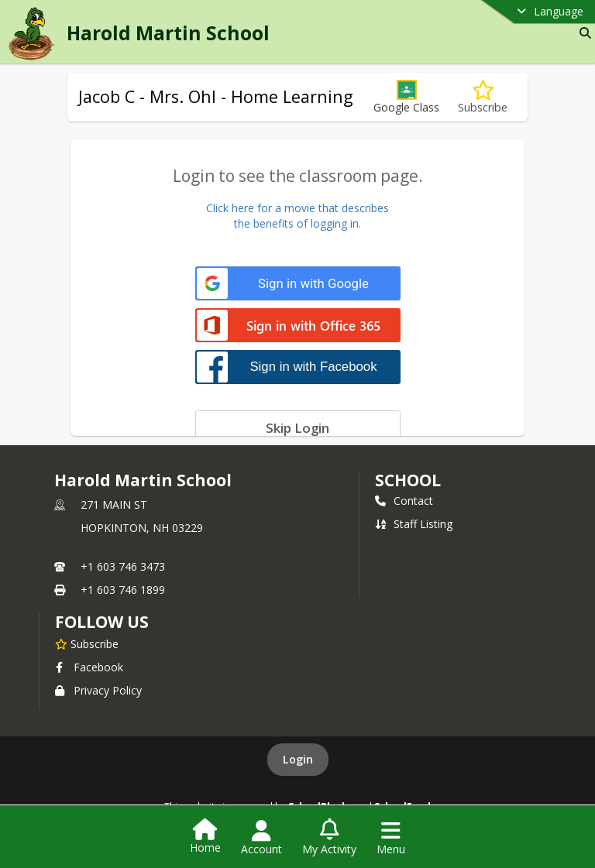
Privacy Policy (98, 690)
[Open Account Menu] (261, 838)
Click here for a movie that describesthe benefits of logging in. (297, 216)
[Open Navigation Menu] (391, 838)
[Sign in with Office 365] (298, 326)
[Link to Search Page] (582, 33)
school (408, 480)
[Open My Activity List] (329, 838)
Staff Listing (414, 524)
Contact (404, 501)
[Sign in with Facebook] (298, 367)
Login (298, 759)
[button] (406, 97)
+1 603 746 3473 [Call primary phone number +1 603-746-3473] (123, 566)
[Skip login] (298, 427)
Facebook (89, 667)
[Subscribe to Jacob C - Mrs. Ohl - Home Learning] (483, 97)
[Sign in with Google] (298, 284)
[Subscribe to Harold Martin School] (87, 643)
